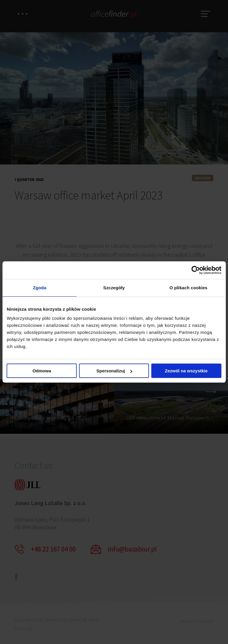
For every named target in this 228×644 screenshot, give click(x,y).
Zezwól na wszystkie (186, 371)
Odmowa (42, 371)
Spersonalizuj (114, 371)
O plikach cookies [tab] (189, 288)
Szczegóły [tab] (114, 288)
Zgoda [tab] (40, 288)
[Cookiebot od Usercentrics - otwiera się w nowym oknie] (196, 270)
